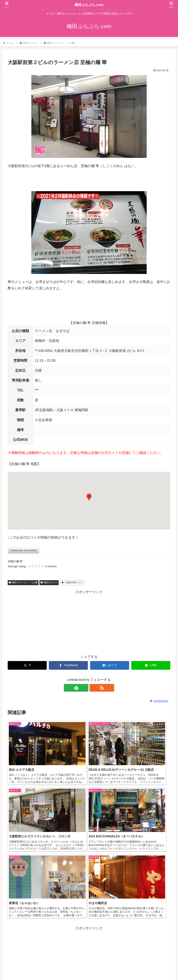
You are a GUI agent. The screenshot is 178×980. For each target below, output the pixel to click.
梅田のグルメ (49, 582)
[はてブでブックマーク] (110, 665)
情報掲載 (99, 968)
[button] (89, 497)
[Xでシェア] (27, 665)
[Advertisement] (89, 622)
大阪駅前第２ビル (72, 582)
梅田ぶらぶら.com (89, 5)
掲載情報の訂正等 (79, 968)
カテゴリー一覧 (55, 968)
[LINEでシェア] (151, 665)
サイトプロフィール (121, 968)
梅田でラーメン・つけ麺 (23, 582)
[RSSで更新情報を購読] (93, 688)
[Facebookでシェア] (68, 665)
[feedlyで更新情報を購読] (85, 688)
